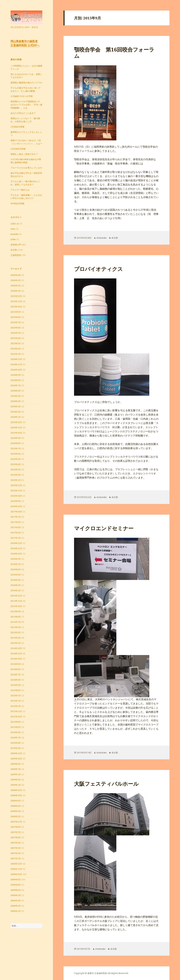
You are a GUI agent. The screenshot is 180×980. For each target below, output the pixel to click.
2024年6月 (16, 391)
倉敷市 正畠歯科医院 (97, 973)
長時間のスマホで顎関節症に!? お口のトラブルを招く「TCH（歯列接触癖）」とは (26, 105)
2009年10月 (16, 759)
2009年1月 (16, 785)
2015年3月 (16, 632)
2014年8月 (16, 669)
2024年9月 (16, 375)
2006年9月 (16, 879)
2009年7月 (16, 769)
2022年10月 (16, 496)
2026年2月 (16, 286)
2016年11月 (16, 548)
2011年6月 (16, 727)
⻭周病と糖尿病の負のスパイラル (26, 83)
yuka (13, 239)
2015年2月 (16, 638)
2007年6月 (16, 837)
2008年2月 (16, 816)
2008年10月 (16, 795)
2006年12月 (16, 864)
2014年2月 (16, 685)
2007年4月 (16, 843)
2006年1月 (16, 911)
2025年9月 (16, 312)
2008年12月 (16, 790)
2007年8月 (16, 827)
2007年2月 (16, 853)
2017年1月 (16, 538)
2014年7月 (16, 674)
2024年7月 (16, 385)
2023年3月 (16, 470)
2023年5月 (16, 459)
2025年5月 (16, 333)
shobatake (102, 238)
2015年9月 (16, 611)
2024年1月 (16, 417)
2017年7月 (16, 517)
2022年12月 (16, 485)
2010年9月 (16, 732)
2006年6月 (16, 890)
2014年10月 (16, 659)
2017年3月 (16, 533)
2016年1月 (16, 590)
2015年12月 (16, 596)
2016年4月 (16, 575)
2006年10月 (16, 874)
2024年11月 (16, 364)
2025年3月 (16, 343)
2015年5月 (16, 627)
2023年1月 (16, 480)
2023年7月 (16, 448)
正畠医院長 (16, 255)
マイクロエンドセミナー (104, 528)
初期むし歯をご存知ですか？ (24, 154)
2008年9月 (16, 801)
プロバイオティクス (98, 269)
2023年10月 (16, 433)
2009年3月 (16, 780)
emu (13, 229)
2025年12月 (16, 296)
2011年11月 (16, 711)
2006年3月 (16, 906)
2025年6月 (16, 328)
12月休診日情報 (18, 149)
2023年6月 (16, 454)
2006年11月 (16, 869)
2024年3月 (16, 406)
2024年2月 (16, 412)
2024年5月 (16, 396)
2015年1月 (16, 643)
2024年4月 (16, 401)
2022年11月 (16, 491)
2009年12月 (16, 753)
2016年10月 (16, 554)
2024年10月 (16, 370)
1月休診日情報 (17, 127)
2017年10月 (16, 512)
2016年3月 (16, 580)
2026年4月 (16, 275)
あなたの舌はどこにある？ (23, 113)
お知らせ (15, 224)
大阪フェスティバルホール (106, 784)
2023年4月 (16, 464)
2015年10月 (16, 606)
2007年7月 (16, 832)
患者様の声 (16, 245)
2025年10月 (16, 307)
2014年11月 (16, 653)
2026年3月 (16, 280)
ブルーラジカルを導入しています (26, 168)
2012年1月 (16, 706)
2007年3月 (16, 848)
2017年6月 (16, 522)
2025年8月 (16, 317)
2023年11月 (16, 427)
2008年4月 (16, 806)
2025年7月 (16, 322)
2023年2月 (16, 475)
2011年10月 (16, 717)
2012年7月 (16, 701)
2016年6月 (16, 569)
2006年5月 (16, 895)
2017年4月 (16, 527)
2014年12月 (16, 648)
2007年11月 (16, 822)
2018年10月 (16, 506)
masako (14, 234)
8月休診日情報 (17, 203)
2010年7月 (16, 738)
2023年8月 (16, 443)
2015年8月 (16, 617)
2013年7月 (16, 696)
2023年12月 (16, 422)
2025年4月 (16, 338)
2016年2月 (16, 585)
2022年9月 (16, 501)
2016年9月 (16, 559)
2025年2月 (16, 349)
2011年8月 (16, 722)
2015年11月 (16, 601)
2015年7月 (16, 622)
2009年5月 (16, 774)
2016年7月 (16, 564)
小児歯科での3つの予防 (22, 96)
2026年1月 (16, 291)
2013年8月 (16, 690)
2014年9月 (16, 664)
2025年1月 (16, 354)
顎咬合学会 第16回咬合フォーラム (114, 53)
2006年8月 (16, 885)
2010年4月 (16, 743)
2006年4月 (16, 900)
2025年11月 (16, 301)
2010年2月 (16, 748)
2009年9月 (16, 764)
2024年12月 (16, 359)
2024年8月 (16, 380)
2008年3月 (16, 811)
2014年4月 (16, 680)
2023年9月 (16, 438)
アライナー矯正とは (20, 190)
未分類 (14, 250)
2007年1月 (16, 858)
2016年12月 (16, 543)
